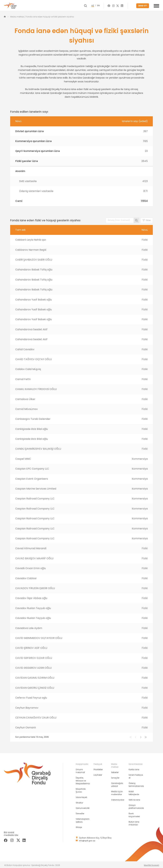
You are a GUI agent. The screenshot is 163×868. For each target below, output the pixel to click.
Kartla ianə (134, 768)
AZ (98, 5)
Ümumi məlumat (80, 770)
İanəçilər (115, 776)
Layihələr (98, 774)
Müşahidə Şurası (81, 789)
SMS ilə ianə (134, 799)
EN (104, 5)
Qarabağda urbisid (117, 783)
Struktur (79, 801)
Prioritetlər (98, 768)
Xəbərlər (115, 771)
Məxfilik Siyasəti (152, 864)
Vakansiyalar (118, 799)
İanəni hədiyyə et (136, 775)
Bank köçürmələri (134, 814)
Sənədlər (80, 812)
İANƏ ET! (144, 5)
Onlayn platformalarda (136, 805)
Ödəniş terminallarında (136, 783)
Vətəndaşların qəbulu (83, 819)
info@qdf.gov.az (87, 839)
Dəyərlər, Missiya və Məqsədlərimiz (83, 779)
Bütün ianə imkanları (134, 822)
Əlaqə (79, 826)
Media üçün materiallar (117, 792)
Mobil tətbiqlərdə (134, 792)
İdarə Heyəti (81, 796)
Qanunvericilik (83, 807)
